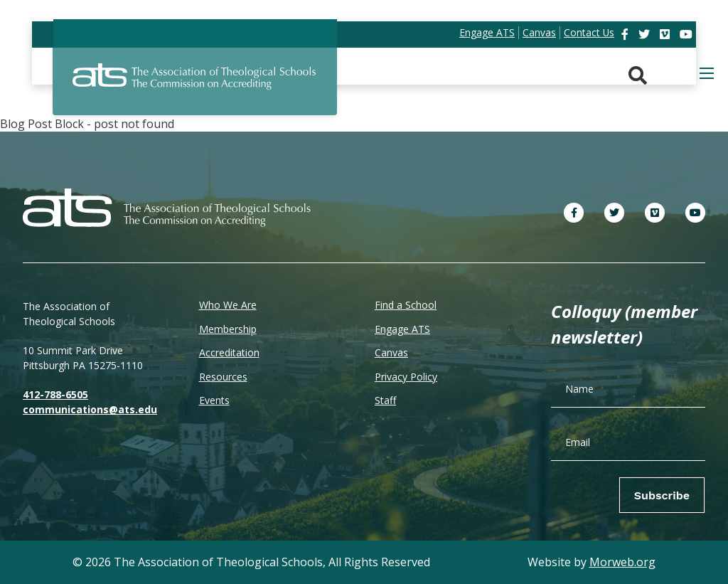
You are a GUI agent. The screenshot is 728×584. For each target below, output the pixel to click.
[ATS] (195, 85)
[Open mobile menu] (707, 73)
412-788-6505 (55, 394)
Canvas (391, 352)
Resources (223, 377)
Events (214, 400)
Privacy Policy (406, 377)
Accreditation (229, 352)
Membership (228, 329)
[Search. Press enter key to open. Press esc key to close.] (638, 76)
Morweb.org (622, 562)
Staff (385, 400)
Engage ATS (402, 329)
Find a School (406, 305)
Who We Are (228, 305)
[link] (626, 34)
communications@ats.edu (90, 409)
